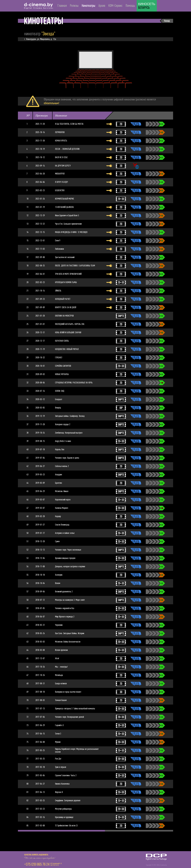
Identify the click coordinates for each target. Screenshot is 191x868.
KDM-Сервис (115, 6)
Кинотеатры (88, 6)
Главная (62, 6)
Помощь (130, 6)
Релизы (74, 6)
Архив (102, 6)
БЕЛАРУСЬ (147, 6)
